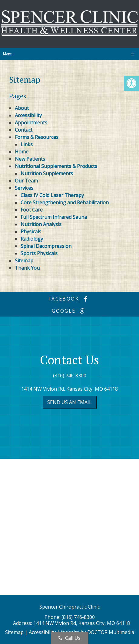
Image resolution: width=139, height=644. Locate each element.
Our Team (26, 181)
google (69, 311)
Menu (8, 54)
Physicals (31, 232)
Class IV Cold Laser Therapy (52, 195)
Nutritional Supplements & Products (56, 166)
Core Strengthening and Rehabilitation (65, 202)
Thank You (27, 268)
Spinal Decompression (46, 246)
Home (22, 152)
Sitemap (24, 261)
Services (24, 188)
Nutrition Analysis (41, 224)
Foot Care (32, 210)
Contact (24, 130)
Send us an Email (69, 402)
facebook (69, 299)
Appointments (31, 123)
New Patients (30, 159)
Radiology (32, 239)
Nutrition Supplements (47, 173)
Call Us (69, 638)
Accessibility (28, 115)
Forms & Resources (37, 137)
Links (27, 144)
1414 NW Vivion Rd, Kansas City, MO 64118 (69, 389)
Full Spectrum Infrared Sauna (54, 217)
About (22, 108)
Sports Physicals (39, 253)
